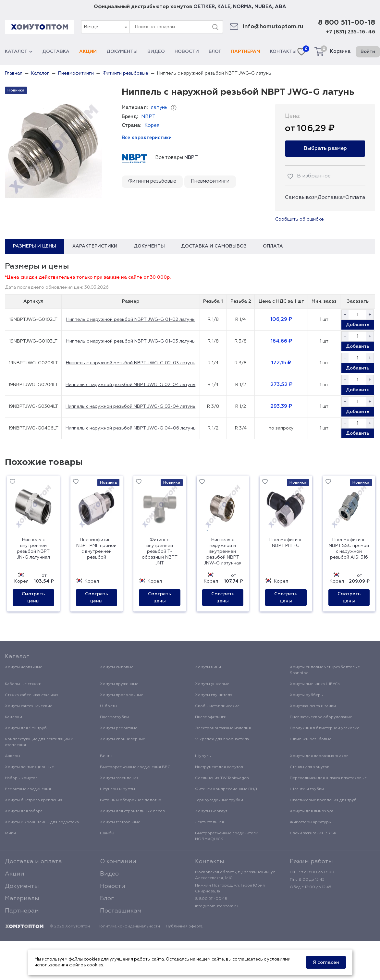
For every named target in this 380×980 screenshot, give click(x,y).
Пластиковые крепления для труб (323, 800)
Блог (215, 52)
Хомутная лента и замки (313, 706)
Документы (122, 52)
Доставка (56, 52)
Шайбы (107, 833)
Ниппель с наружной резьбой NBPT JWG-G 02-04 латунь (130, 385)
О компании (118, 862)
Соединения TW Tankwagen (222, 778)
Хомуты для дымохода (312, 811)
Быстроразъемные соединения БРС (135, 767)
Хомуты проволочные (122, 695)
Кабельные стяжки (23, 684)
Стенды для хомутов (310, 767)
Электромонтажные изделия (223, 728)
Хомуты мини (208, 667)
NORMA (242, 7)
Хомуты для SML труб (26, 728)
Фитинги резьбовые (152, 181)
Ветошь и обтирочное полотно (131, 800)
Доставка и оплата (33, 862)
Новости (187, 52)
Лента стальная (209, 822)
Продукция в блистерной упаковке (325, 728)
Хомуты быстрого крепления (34, 800)
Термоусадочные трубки (219, 800)
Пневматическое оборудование (321, 717)
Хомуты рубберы (307, 695)
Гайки (10, 833)
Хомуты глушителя (214, 695)
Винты (106, 756)
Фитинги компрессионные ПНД (226, 789)
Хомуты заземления (119, 778)
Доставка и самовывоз (214, 246)
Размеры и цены (35, 246)
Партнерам (246, 52)
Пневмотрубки (114, 717)
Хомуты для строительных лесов (132, 811)
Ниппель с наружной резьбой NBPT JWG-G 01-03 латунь (130, 341)
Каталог (19, 52)
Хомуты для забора (24, 811)
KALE (224, 7)
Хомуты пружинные (119, 684)
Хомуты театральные (120, 822)
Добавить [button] (358, 325)
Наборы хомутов (21, 778)
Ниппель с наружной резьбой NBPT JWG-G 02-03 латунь (131, 363)
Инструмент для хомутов (219, 767)
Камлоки (13, 717)
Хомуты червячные (24, 667)
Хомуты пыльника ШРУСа (315, 684)
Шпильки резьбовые (311, 739)
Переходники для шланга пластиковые (328, 778)
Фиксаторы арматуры (311, 822)
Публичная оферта (184, 926)
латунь (159, 108)
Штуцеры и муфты (117, 789)
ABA (281, 7)
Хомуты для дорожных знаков (319, 756)
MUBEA (263, 7)
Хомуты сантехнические (29, 706)
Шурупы (203, 756)
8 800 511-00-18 (347, 23)
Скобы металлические (217, 706)
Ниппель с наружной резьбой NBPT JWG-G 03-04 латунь (130, 406)
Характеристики (95, 246)
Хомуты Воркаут (211, 811)
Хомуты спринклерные (123, 739)
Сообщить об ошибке (300, 219)
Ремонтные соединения (28, 789)
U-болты (109, 706)
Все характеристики (147, 138)
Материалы (22, 899)
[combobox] (105, 27)
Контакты (283, 52)
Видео (156, 52)
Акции (88, 52)
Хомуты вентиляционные (29, 767)
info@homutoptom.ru (273, 27)
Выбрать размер (325, 149)
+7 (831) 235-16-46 (350, 32)
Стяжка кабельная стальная (32, 695)
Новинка (16, 91)
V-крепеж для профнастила (222, 739)
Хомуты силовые (117, 667)
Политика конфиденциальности (129, 926)
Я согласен (326, 962)
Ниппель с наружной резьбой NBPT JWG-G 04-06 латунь (131, 428)
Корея (152, 125)
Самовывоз (300, 198)
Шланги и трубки (307, 789)
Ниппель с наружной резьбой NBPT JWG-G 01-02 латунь (130, 320)
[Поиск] (215, 27)
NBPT (148, 117)
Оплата (355, 198)
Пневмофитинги (210, 181)
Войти (368, 52)
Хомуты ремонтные (119, 728)
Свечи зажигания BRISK (313, 833)
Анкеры (12, 756)
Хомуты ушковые (212, 684)
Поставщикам (121, 911)
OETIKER (204, 7)
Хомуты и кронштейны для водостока (42, 822)
